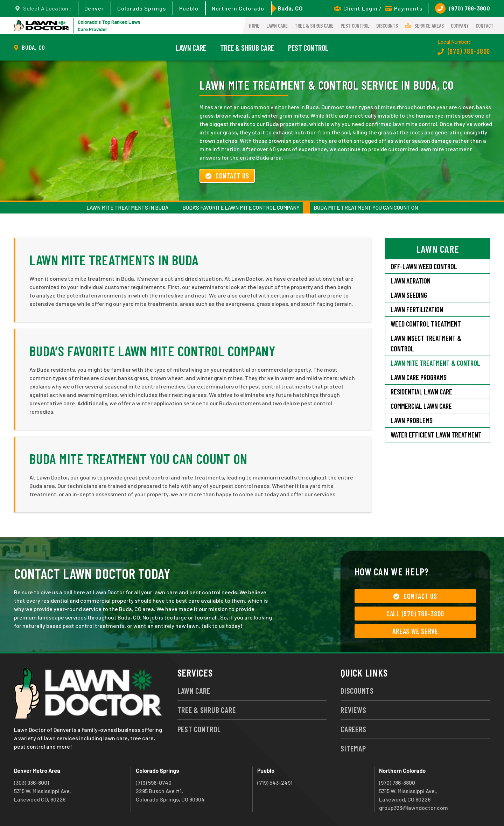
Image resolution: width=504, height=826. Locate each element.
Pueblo (189, 8)
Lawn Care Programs (419, 377)
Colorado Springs (142, 8)
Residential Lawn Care (421, 392)
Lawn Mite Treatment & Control (435, 363)
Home (254, 26)
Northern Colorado (238, 8)
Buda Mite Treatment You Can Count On (366, 208)
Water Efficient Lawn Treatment (436, 435)
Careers (353, 729)
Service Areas (424, 26)
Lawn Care (277, 26)
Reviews (353, 710)
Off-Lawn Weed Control (424, 266)
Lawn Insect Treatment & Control (426, 343)
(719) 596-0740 (154, 782)
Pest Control (355, 26)
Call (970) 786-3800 (415, 614)
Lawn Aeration (411, 281)
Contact (485, 26)
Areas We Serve (415, 631)
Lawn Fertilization (417, 309)
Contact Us (227, 176)
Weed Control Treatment (426, 324)
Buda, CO (290, 8)
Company (460, 26)
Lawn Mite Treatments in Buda (127, 208)
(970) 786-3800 (463, 8)
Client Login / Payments (378, 8)
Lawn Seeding (409, 295)
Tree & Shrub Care (314, 26)
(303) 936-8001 (32, 782)
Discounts (387, 26)
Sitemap (353, 748)
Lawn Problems (412, 420)
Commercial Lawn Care (421, 406)
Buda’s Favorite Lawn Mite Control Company (241, 208)
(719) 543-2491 (275, 782)
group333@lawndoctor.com (414, 808)
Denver (94, 8)
